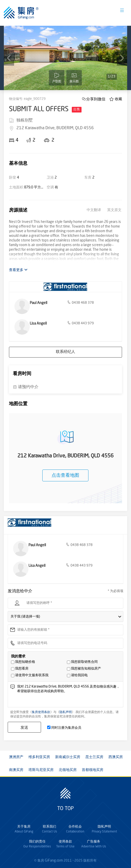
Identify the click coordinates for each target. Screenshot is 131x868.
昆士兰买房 (94, 757)
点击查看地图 (65, 475)
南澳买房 (16, 770)
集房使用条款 (41, 712)
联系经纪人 (65, 352)
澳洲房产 (16, 757)
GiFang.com (54, 861)
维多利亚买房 (39, 757)
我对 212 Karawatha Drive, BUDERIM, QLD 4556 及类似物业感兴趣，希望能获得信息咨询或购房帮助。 (69, 696)
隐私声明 (66, 712)
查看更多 (18, 270)
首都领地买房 (93, 770)
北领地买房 (68, 770)
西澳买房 (116, 757)
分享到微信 (96, 99)
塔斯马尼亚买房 (41, 770)
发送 (24, 727)
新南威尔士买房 (68, 757)
